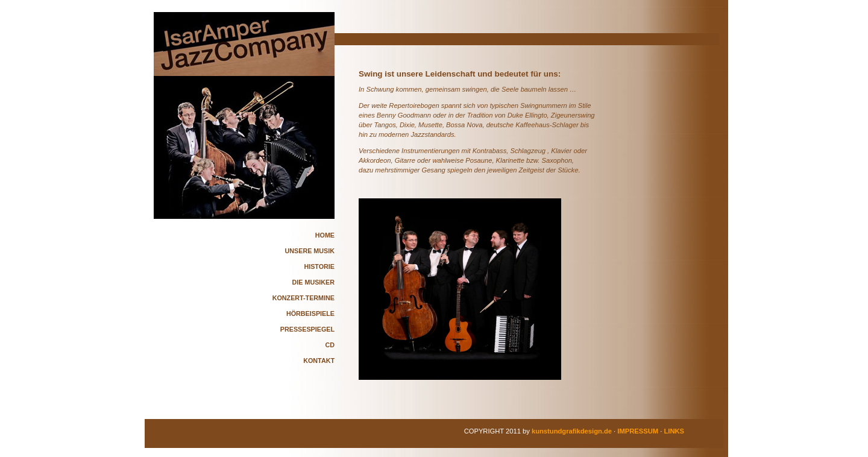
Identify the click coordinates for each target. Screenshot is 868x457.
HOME (325, 235)
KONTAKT (319, 361)
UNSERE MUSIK (310, 251)
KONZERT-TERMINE (303, 298)
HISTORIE (319, 266)
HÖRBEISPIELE (310, 314)
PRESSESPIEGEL (307, 329)
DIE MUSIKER (313, 282)
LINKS (674, 431)
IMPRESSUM (638, 431)
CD (330, 345)
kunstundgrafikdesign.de (572, 431)
